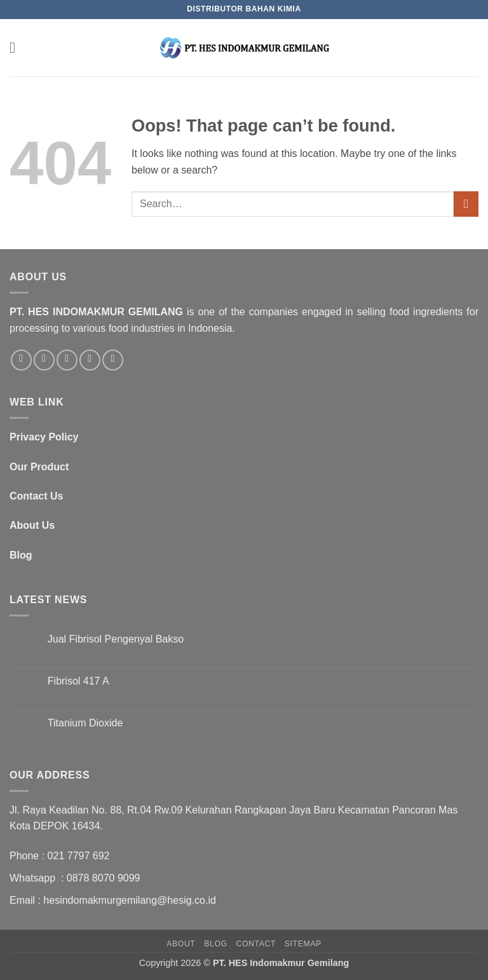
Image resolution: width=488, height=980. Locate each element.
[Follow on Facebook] (21, 360)
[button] (17, 47)
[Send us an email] (67, 360)
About (181, 944)
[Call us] (90, 360)
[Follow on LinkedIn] (113, 360)
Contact (256, 944)
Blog (215, 944)
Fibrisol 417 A (78, 681)
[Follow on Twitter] (44, 360)
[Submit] (466, 204)
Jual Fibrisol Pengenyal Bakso (116, 639)
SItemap (303, 944)
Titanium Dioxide (85, 723)
